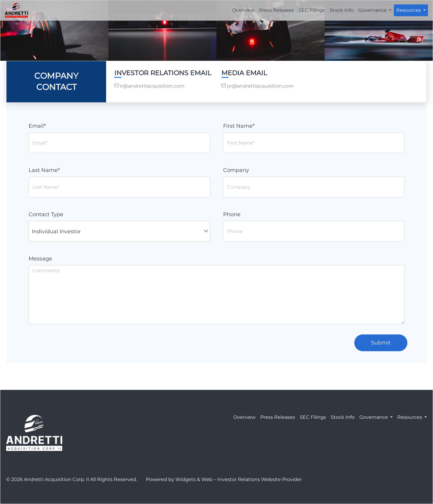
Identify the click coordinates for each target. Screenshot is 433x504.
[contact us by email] (163, 86)
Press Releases (276, 10)
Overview (243, 10)
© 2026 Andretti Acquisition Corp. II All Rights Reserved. (72, 479)
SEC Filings (312, 10)
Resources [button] (409, 10)
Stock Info (341, 10)
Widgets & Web (194, 479)
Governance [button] (373, 10)
